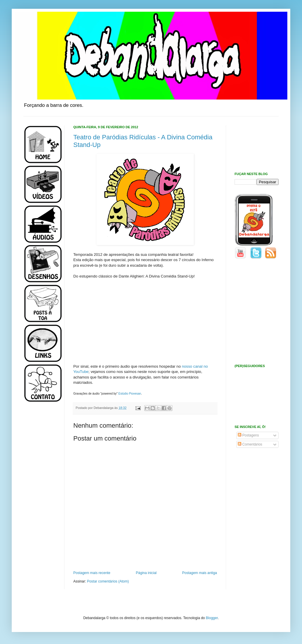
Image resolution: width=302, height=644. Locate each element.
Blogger (212, 618)
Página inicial (146, 573)
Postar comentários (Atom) (108, 581)
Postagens (248, 435)
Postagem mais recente (92, 573)
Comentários (250, 444)
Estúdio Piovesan (130, 394)
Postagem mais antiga (200, 573)
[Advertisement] (41, 500)
